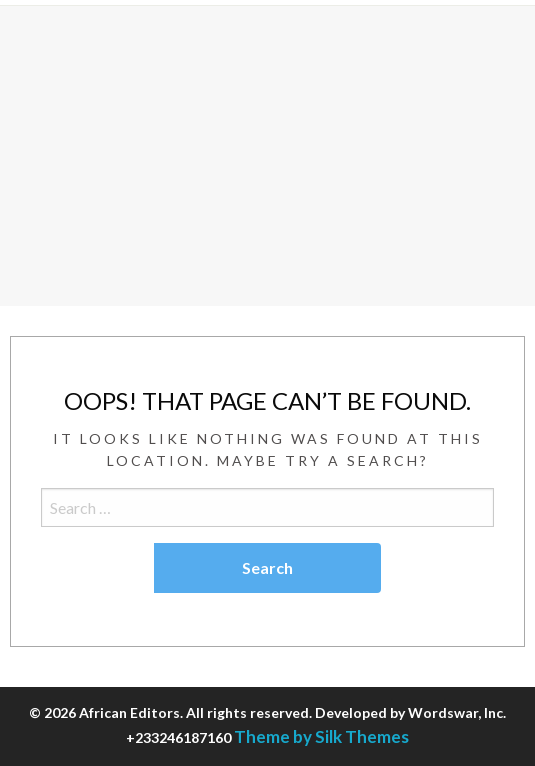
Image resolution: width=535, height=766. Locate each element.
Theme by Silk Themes (321, 736)
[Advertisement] (267, 156)
